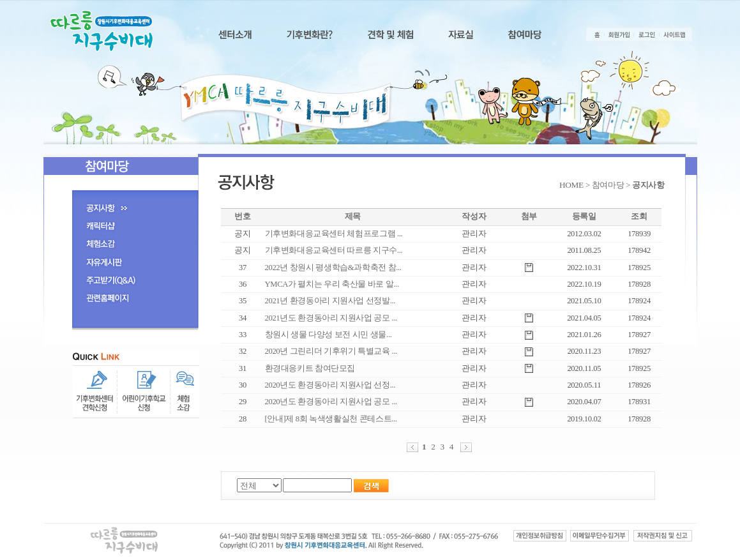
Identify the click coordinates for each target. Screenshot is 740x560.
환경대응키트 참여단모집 (310, 368)
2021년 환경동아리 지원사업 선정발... (330, 301)
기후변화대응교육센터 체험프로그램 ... (334, 234)
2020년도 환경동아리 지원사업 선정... (330, 385)
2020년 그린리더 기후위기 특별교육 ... (331, 351)
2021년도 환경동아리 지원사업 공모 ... (331, 318)
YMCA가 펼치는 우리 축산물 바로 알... (332, 284)
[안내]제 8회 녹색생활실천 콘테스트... (331, 419)
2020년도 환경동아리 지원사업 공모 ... (331, 402)
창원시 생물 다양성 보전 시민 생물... (328, 335)
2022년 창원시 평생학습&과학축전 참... (333, 268)
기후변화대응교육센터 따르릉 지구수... (334, 250)
